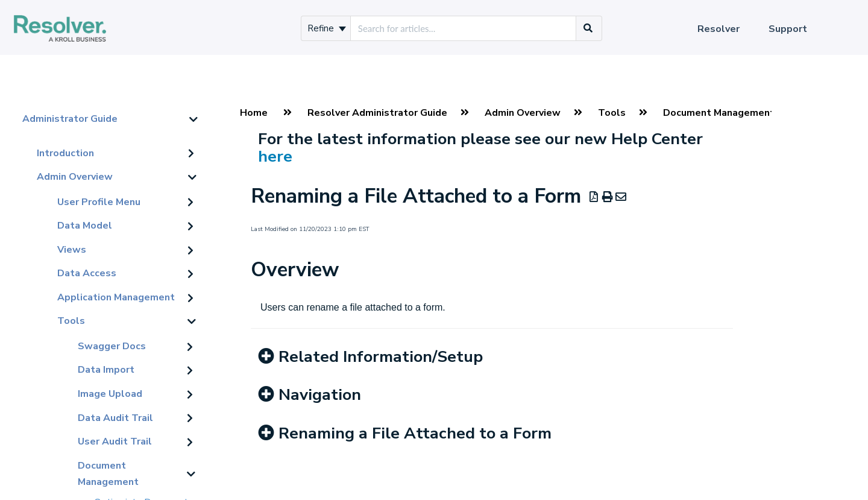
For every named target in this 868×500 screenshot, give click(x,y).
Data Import (106, 370)
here (275, 156)
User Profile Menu (99, 202)
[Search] (588, 28)
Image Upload (110, 394)
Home (254, 113)
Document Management (108, 474)
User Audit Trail (115, 441)
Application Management (116, 297)
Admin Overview (75, 177)
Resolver (719, 29)
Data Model (85, 226)
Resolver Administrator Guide (377, 113)
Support (788, 29)
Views (72, 250)
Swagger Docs (112, 346)
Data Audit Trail (115, 418)
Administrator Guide (70, 119)
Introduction (65, 153)
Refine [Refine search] (327, 28)
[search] (463, 28)
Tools (71, 321)
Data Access (87, 273)
